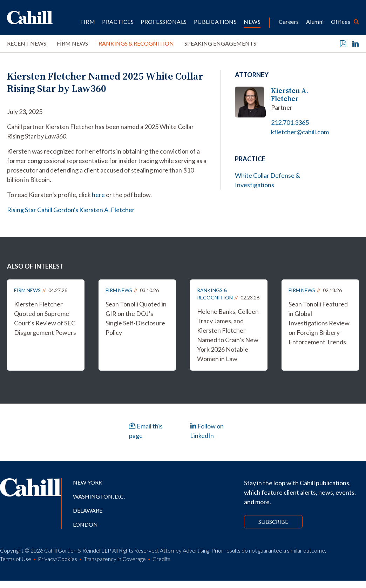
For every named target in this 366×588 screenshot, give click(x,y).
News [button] (252, 22)
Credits (161, 559)
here (98, 195)
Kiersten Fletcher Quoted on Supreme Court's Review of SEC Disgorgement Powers (45, 318)
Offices (341, 22)
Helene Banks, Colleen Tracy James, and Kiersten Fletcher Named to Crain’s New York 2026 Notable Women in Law (228, 335)
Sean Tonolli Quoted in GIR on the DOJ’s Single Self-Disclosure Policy (136, 318)
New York (88, 482)
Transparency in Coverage (115, 559)
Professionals (164, 22)
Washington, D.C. (99, 496)
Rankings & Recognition (136, 43)
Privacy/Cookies (57, 559)
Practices (118, 22)
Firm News (72, 43)
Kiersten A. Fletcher (290, 95)
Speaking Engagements (220, 43)
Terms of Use (16, 559)
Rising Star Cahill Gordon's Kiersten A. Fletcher (71, 210)
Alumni (315, 22)
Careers (289, 22)
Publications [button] (215, 22)
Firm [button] (88, 22)
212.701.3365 (290, 122)
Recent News (27, 43)
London (85, 524)
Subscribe (273, 522)
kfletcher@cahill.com (300, 132)
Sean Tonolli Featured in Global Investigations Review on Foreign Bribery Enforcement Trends (319, 323)
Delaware (88, 510)
